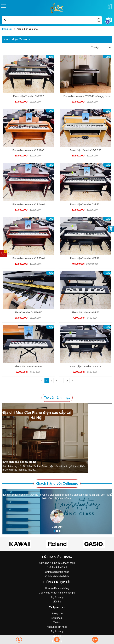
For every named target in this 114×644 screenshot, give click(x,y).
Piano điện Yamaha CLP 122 (85, 366)
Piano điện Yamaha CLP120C (28, 150)
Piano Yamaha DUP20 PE (28, 312)
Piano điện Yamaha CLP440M (29, 204)
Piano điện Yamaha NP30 (86, 312)
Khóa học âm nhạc (57, 627)
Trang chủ (57, 613)
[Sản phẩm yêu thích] (4, 254)
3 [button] (60, 531)
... (61, 381)
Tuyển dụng (57, 597)
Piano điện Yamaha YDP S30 (86, 150)
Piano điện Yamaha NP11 (28, 366)
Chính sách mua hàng (57, 572)
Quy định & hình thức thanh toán (57, 563)
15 (67, 381)
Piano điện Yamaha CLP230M (29, 258)
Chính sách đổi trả (57, 567)
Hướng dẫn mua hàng (57, 588)
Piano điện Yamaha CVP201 (85, 204)
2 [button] (57, 531)
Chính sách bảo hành (57, 576)
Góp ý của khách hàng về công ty (57, 593)
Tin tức (57, 622)
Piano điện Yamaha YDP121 (85, 258)
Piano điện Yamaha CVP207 (28, 96)
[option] (57, 438)
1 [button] (54, 531)
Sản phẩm (57, 618)
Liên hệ (57, 602)
